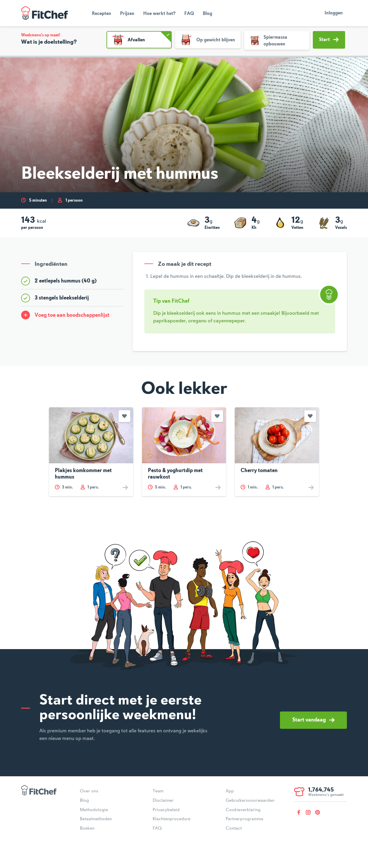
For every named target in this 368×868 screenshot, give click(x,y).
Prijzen (127, 14)
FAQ (189, 14)
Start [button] (329, 40)
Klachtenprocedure (172, 819)
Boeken (87, 828)
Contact (234, 828)
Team (158, 791)
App (230, 791)
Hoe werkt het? (159, 14)
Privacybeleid (166, 810)
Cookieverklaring (243, 810)
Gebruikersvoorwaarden (250, 801)
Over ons (89, 791)
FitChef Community (45, 13)
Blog (207, 14)
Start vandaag (313, 720)
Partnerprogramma (244, 819)
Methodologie (94, 810)
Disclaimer (163, 801)
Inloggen (334, 13)
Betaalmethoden (96, 819)
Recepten (102, 14)
